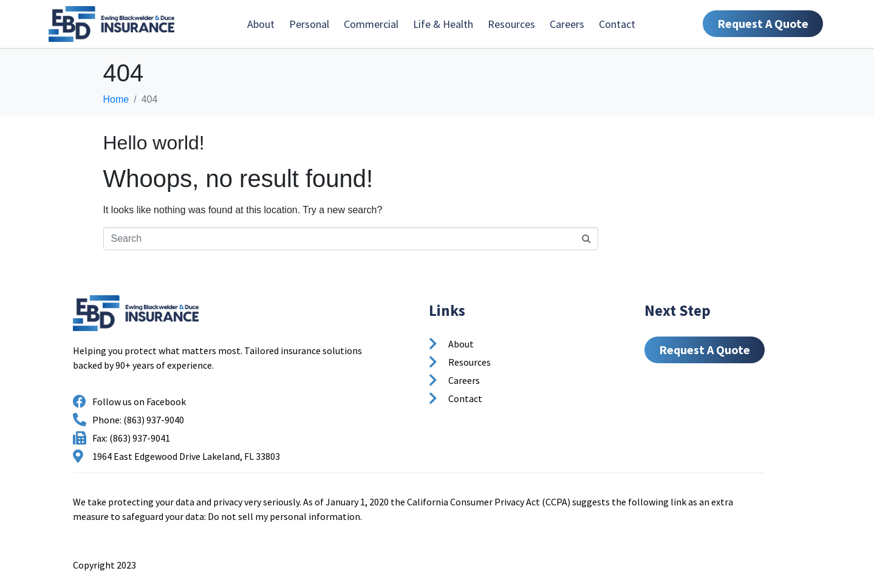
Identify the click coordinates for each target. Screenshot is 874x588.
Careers (567, 24)
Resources (511, 24)
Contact (617, 24)
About (261, 24)
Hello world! (154, 143)
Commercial (371, 24)
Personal (309, 24)
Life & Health (443, 24)
